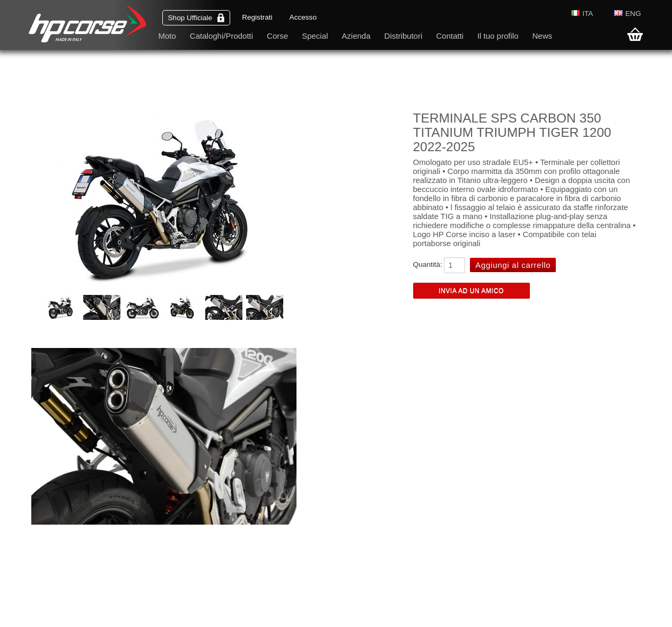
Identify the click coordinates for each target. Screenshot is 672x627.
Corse (277, 36)
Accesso (303, 17)
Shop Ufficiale (197, 18)
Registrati (257, 17)
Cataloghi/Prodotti (221, 36)
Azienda (356, 36)
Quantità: (428, 264)
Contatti (450, 36)
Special (315, 36)
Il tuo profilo (498, 36)
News (542, 36)
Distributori (404, 36)
